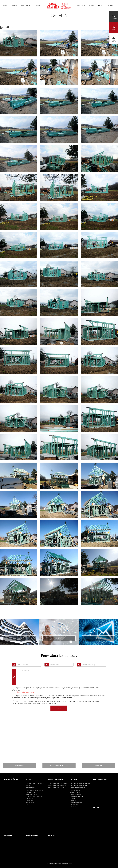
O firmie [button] (14, 6)
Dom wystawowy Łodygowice (58, 783)
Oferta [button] (38, 6)
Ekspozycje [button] (26, 6)
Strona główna (11, 779)
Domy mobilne (75, 791)
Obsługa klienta (31, 787)
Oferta (74, 779)
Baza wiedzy (9, 835)
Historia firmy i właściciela (35, 783)
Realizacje (81, 6)
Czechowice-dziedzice (59, 766)
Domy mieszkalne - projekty (80, 785)
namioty (73, 806)
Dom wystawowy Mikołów (57, 785)
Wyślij (59, 708)
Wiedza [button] (101, 6)
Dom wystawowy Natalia (57, 787)
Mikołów (99, 766)
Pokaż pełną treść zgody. (26, 692)
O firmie (29, 779)
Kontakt (111, 6)
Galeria (92, 6)
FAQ (27, 804)
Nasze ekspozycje (56, 779)
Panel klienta (32, 835)
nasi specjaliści (31, 793)
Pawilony (74, 800)
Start (5, 6)
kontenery (74, 804)
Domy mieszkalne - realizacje (80, 783)
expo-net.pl (69, 863)
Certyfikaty (30, 802)
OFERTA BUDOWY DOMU (78, 787)
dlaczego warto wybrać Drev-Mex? (34, 798)
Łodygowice (19, 766)
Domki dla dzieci (76, 795)
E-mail (98, 638)
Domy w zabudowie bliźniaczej (77, 798)
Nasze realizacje (100, 779)
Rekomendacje (31, 789)
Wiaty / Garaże (75, 793)
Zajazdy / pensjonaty (78, 802)
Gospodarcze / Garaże (78, 789)
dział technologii (32, 795)
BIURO (28, 785)
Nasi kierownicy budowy (34, 791)
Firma (20, 638)
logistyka (29, 800)
